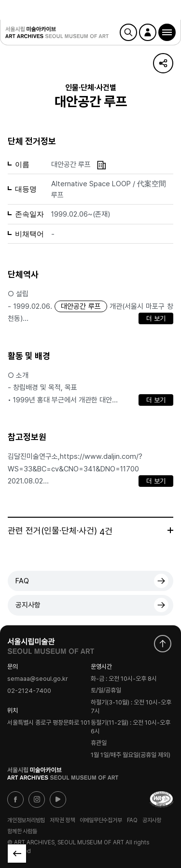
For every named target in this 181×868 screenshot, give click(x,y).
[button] (167, 32)
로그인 (148, 32)
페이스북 (15, 799)
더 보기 (156, 318)
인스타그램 (37, 799)
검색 (128, 32)
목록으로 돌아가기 (17, 854)
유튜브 (58, 799)
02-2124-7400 (29, 691)
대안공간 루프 (81, 306)
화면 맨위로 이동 (163, 644)
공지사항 (28, 605)
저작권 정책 (62, 820)
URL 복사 (163, 63)
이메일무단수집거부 (101, 820)
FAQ (22, 581)
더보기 (170, 530)
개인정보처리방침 (26, 820)
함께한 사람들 (22, 831)
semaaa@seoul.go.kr (38, 679)
